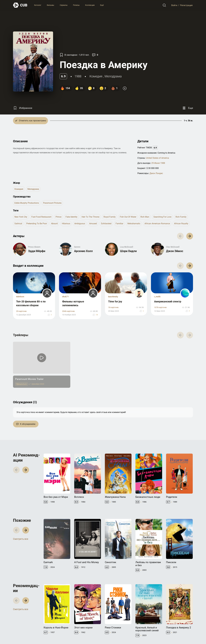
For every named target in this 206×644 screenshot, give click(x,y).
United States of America (157, 158)
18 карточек (113, 307)
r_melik (157, 297)
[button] (190, 236)
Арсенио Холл (83, 251)
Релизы (76, 5)
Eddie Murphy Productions (27, 203)
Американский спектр (168, 301)
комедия (96, 76)
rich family (181, 217)
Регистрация (186, 5)
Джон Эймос (175, 251)
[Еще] (187, 108)
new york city (21, 217)
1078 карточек (160, 307)
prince (58, 217)
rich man (145, 217)
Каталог (38, 5)
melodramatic (134, 224)
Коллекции (90, 5)
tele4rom (20, 297)
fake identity (71, 217)
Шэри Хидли (128, 251)
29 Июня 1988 (158, 163)
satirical (18, 224)
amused (93, 224)
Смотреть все (21, 539)
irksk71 (65, 297)
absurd (54, 224)
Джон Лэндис (156, 173)
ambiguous (80, 224)
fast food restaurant (41, 217)
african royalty (181, 224)
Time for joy (115, 301)
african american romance (157, 224)
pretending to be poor (37, 224)
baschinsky (113, 297)
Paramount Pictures (52, 203)
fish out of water (128, 217)
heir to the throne (90, 217)
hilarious (66, 224)
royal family (110, 217)
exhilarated (106, 224)
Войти (174, 5)
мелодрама (113, 76)
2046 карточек (68, 311)
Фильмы (50, 5)
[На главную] (20, 5)
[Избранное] (23, 108)
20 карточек (21, 311)
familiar (119, 224)
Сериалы (64, 5)
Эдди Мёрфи (37, 251)
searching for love (162, 217)
